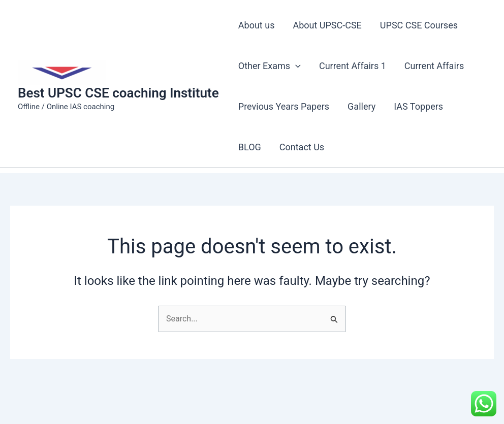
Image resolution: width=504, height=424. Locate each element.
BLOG (250, 147)
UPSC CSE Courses (419, 25)
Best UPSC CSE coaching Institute (118, 93)
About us (257, 25)
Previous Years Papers (284, 106)
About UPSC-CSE (327, 25)
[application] (295, 66)
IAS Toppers (418, 106)
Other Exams (270, 66)
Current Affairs (434, 66)
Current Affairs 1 (353, 66)
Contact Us (302, 147)
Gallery (361, 106)
